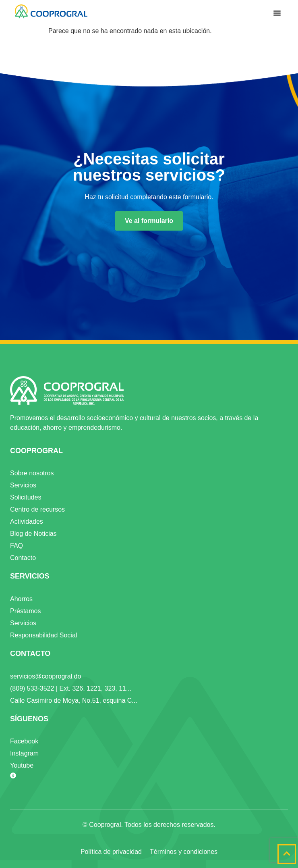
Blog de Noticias (33, 534)
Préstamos (25, 611)
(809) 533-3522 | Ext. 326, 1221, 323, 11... (71, 688)
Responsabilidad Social (43, 635)
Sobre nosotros (32, 473)
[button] (277, 13)
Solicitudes (26, 497)
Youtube (22, 765)
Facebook (24, 741)
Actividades (27, 521)
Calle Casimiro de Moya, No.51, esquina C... (74, 700)
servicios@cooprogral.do (46, 676)
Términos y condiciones (184, 852)
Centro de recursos (37, 509)
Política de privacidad (111, 852)
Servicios (23, 485)
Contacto (23, 558)
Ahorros (21, 599)
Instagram (24, 753)
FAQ (17, 546)
